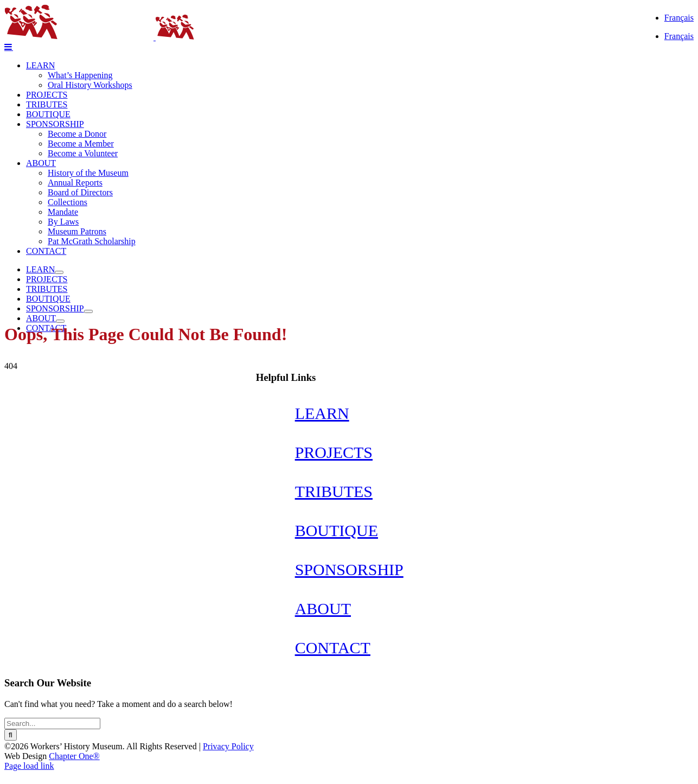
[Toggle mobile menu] (9, 47)
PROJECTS (334, 452)
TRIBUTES (334, 491)
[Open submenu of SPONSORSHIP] (88, 311)
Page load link (29, 766)
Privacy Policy (228, 746)
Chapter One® (74, 756)
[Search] (11, 735)
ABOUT (323, 608)
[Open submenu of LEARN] (59, 272)
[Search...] (52, 724)
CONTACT (333, 648)
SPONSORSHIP (349, 569)
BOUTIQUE (337, 530)
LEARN (322, 413)
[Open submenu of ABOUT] (60, 321)
